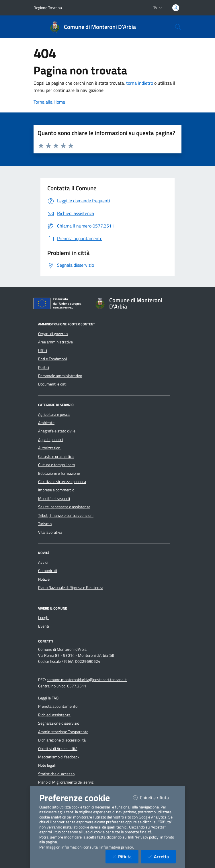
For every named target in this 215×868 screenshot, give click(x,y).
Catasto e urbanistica (56, 456)
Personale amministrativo (60, 376)
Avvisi (43, 562)
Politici (44, 367)
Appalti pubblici (50, 440)
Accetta (162, 856)
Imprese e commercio (56, 490)
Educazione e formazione (59, 473)
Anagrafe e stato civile (57, 431)
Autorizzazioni (50, 448)
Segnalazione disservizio (59, 723)
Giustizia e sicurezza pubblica (62, 482)
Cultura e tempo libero (56, 465)
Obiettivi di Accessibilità (58, 749)
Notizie (44, 579)
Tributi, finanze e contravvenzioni (66, 515)
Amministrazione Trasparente (63, 732)
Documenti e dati (52, 384)
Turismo (45, 524)
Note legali (47, 765)
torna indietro (140, 83)
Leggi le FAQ (48, 698)
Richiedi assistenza (54, 715)
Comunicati (48, 571)
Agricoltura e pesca (54, 414)
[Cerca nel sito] (178, 27)
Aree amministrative (55, 342)
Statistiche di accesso (56, 774)
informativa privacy (117, 847)
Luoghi (44, 618)
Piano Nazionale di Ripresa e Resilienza (71, 588)
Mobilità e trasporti (54, 499)
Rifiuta (125, 856)
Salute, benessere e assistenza (64, 507)
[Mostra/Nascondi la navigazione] (11, 24)
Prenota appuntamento (58, 706)
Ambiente (46, 423)
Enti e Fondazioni (52, 359)
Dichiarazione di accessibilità (62, 740)
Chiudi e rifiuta (154, 797)
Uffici (43, 351)
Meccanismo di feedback (59, 757)
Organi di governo (53, 334)
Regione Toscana (48, 8)
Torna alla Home (49, 102)
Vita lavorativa (50, 532)
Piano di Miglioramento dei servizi (66, 782)
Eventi (44, 626)
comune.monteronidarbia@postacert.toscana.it (87, 680)
